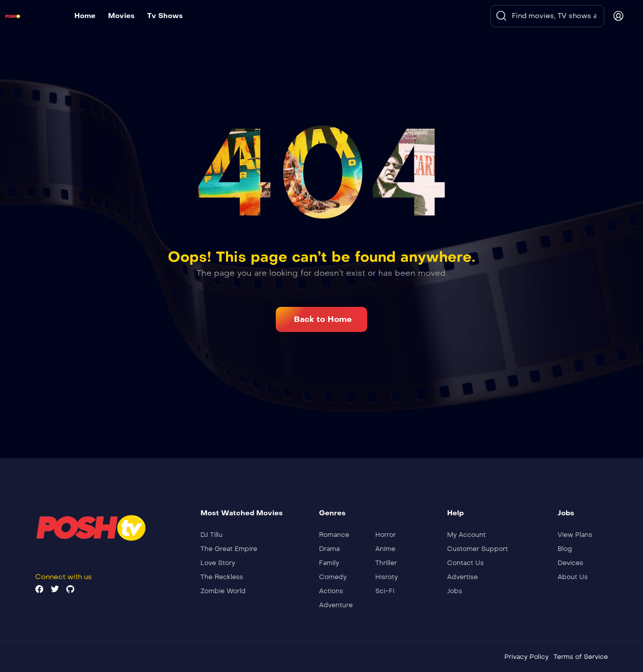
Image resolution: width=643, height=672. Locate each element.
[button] (321, 319)
